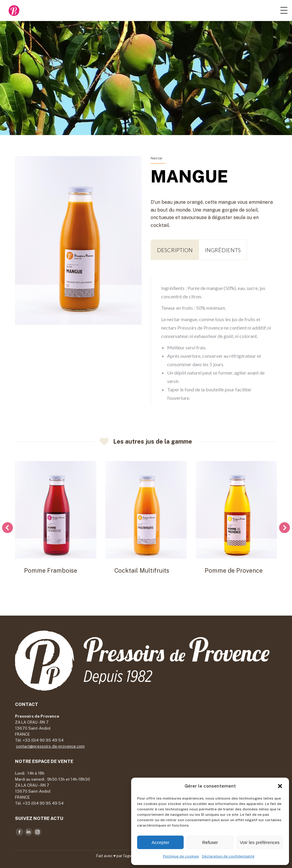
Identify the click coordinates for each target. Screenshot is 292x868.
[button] (280, 786)
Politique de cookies (181, 856)
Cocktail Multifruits (142, 571)
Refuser (210, 842)
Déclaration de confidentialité (228, 856)
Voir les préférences (260, 842)
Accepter (160, 842)
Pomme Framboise (51, 571)
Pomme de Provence (234, 571)
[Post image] (56, 510)
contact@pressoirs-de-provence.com (50, 746)
